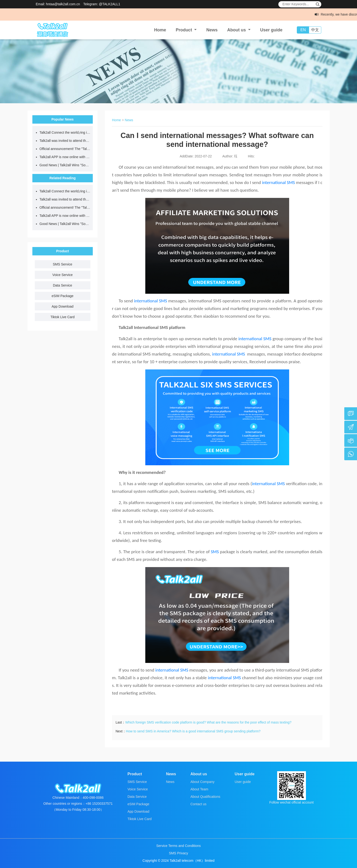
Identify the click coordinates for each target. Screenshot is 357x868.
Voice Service (62, 275)
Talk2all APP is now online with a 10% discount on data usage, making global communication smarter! (65, 157)
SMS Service (62, 264)
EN (303, 30)
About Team (199, 789)
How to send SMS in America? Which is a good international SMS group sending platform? (193, 731)
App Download (62, 306)
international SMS (278, 182)
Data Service (63, 285)
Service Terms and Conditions (179, 846)
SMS (215, 552)
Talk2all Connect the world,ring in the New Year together (65, 132)
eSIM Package (62, 296)
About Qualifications (205, 797)
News (212, 30)
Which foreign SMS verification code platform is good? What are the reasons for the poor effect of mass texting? (208, 722)
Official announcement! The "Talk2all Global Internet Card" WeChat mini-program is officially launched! (65, 149)
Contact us (198, 804)
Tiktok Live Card (62, 317)
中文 (315, 30)
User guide (271, 30)
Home (160, 30)
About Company (202, 782)
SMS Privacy (178, 853)
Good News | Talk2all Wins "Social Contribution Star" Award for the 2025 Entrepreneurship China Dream (65, 165)
